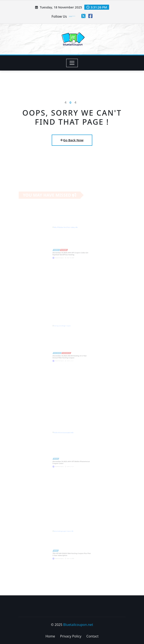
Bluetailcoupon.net (78, 625)
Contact (92, 636)
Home (50, 636)
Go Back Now (72, 140)
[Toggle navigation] (72, 63)
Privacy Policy (71, 636)
